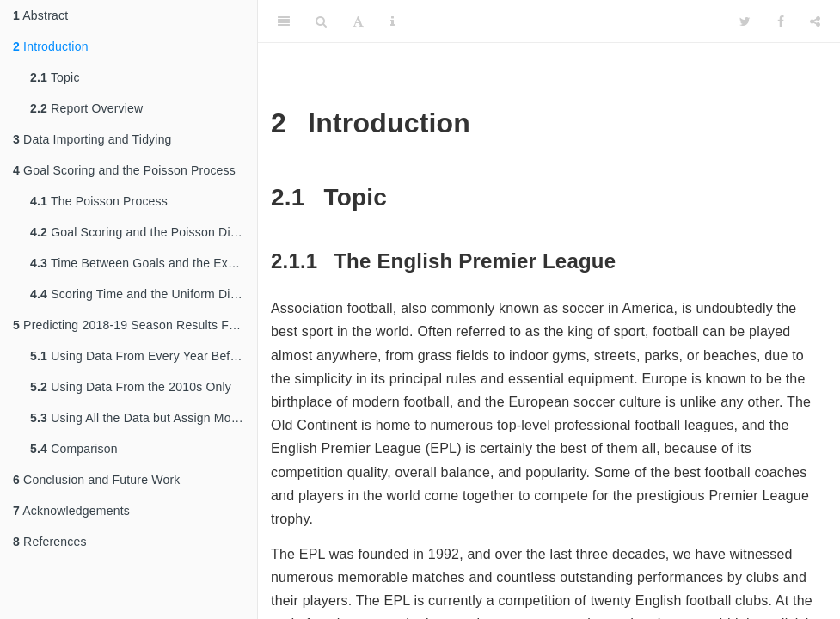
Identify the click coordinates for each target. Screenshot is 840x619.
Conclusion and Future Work (96, 480)
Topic (55, 77)
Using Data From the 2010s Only (131, 387)
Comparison (74, 449)
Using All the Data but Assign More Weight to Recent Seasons (144, 418)
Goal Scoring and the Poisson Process (124, 170)
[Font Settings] (358, 21)
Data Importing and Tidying (92, 139)
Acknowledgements (71, 511)
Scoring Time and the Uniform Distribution (144, 294)
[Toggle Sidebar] (284, 21)
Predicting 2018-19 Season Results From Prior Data (135, 325)
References (50, 542)
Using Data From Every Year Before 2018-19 (144, 356)
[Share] (815, 21)
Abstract (40, 15)
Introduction (51, 46)
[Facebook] (781, 21)
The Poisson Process (99, 201)
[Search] (321, 21)
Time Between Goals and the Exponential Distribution (144, 263)
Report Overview (86, 108)
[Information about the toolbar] (392, 21)
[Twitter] (745, 21)
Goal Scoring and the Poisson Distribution (144, 232)
